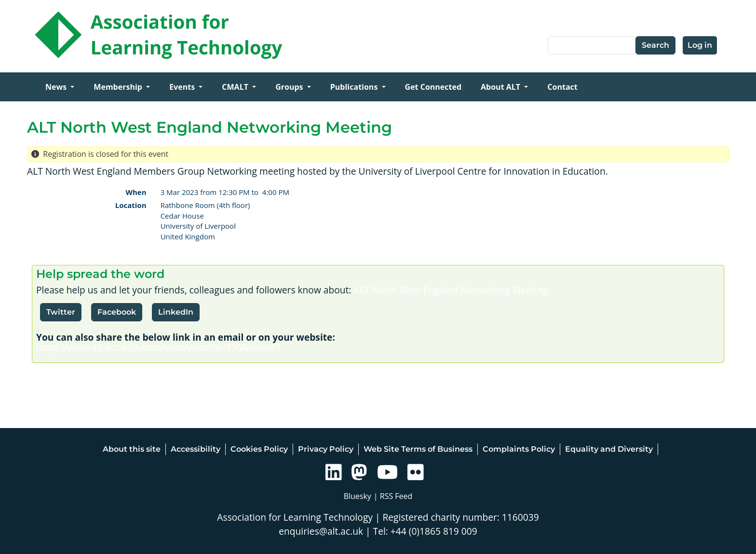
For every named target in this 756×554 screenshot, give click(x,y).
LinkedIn (176, 312)
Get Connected (433, 87)
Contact (562, 87)
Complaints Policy (519, 449)
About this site (132, 449)
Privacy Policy (326, 449)
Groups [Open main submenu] (290, 87)
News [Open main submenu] (57, 87)
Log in (700, 45)
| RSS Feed (393, 496)
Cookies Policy (259, 449)
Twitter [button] (61, 312)
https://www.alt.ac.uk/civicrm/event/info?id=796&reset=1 (159, 347)
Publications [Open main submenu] (355, 87)
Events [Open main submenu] (183, 87)
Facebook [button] (117, 312)
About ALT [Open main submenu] (501, 87)
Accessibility (196, 449)
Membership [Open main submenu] (119, 87)
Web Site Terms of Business (418, 449)
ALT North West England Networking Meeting (451, 290)
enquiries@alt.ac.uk (321, 531)
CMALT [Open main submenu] (236, 87)
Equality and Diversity (609, 449)
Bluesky (358, 496)
